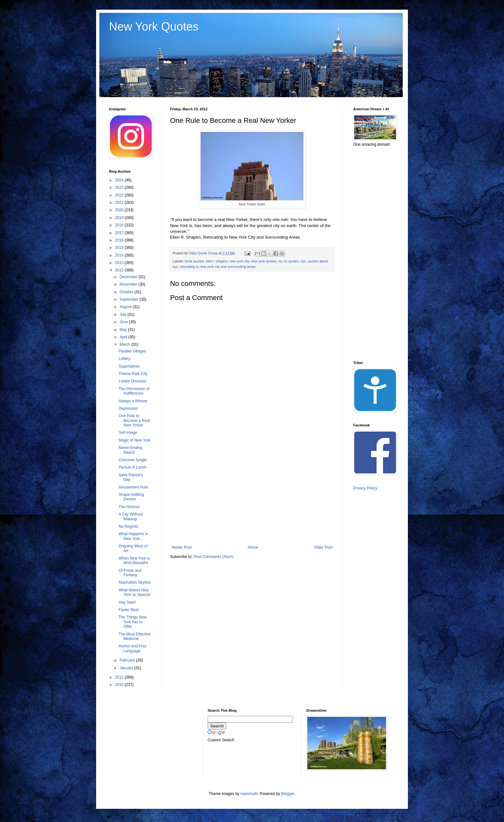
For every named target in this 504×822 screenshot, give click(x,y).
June (124, 322)
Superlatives (129, 366)
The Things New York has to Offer (133, 622)
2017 (120, 233)
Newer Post (182, 547)
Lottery (125, 359)
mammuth (249, 794)
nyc (303, 261)
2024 (120, 180)
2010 (120, 685)
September (130, 299)
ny (280, 261)
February (128, 660)
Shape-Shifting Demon (131, 497)
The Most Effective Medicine (135, 636)
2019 (120, 218)
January (127, 668)
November (129, 284)
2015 (120, 248)
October (127, 292)
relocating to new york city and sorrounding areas (218, 267)
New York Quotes (154, 27)
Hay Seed (127, 602)
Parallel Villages (132, 351)
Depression (128, 408)
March (126, 344)
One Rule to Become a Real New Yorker (134, 420)
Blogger (288, 794)
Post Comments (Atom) (214, 557)
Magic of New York (135, 440)
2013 (120, 263)
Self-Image (128, 433)
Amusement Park (133, 487)
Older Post (323, 547)
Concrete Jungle (133, 460)
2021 (120, 203)
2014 (120, 255)
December (129, 277)
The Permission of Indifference (134, 391)
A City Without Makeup (131, 516)
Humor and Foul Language (132, 648)
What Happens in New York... (133, 536)
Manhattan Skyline (135, 582)
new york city (239, 261)
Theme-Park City (133, 374)
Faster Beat (129, 610)
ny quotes (291, 261)
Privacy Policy (365, 488)
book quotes (194, 261)
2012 (120, 270)
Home (253, 547)
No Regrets (128, 526)
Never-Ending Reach (130, 450)
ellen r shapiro (217, 261)
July (124, 315)
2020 (120, 210)
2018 (120, 225)
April (124, 337)
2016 (120, 240)
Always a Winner (133, 401)
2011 (120, 677)
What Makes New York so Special (134, 592)
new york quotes (264, 261)
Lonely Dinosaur (133, 381)
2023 (120, 187)
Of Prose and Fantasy (130, 573)
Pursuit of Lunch (133, 467)
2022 (120, 195)
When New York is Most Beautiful (134, 561)
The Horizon (129, 507)
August (126, 307)
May (124, 330)
